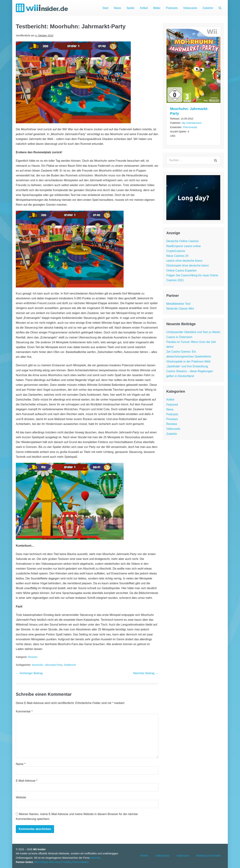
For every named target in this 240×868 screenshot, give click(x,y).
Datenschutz (163, 856)
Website (21, 797)
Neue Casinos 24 (177, 256)
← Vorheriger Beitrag (29, 673)
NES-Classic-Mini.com (47, 862)
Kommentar (24, 711)
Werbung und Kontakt (208, 856)
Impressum (183, 856)
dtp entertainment (192, 123)
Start (105, 8)
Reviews (33, 657)
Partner (144, 856)
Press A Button (80, 862)
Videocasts (190, 8)
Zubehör (208, 8)
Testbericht (70, 665)
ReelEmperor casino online (184, 246)
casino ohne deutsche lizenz (184, 261)
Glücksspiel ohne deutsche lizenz (188, 265)
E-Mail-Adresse (27, 781)
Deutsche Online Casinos (183, 241)
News (117, 8)
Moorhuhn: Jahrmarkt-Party (47, 665)
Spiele (130, 8)
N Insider (66, 862)
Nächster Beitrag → (146, 673)
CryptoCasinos (176, 251)
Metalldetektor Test (178, 304)
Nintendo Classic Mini (180, 309)
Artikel (144, 8)
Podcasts (172, 8)
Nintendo (95, 858)
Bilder (157, 8)
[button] (220, 8)
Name (21, 764)
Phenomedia (190, 127)
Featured (172, 405)
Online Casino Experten (182, 271)
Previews (172, 419)
